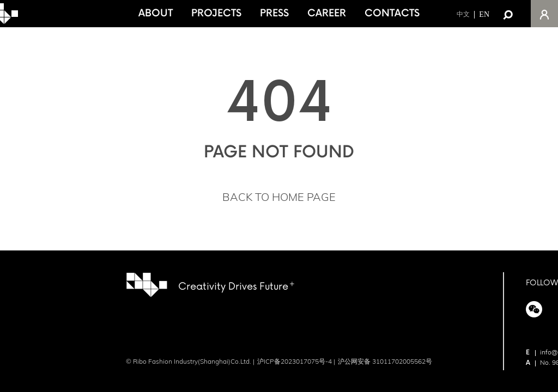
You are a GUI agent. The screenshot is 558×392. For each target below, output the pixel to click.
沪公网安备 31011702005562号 (385, 361)
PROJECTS (216, 13)
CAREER (327, 13)
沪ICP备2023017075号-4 (295, 361)
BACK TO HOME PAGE (279, 197)
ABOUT (156, 13)
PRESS (274, 13)
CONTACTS (392, 13)
